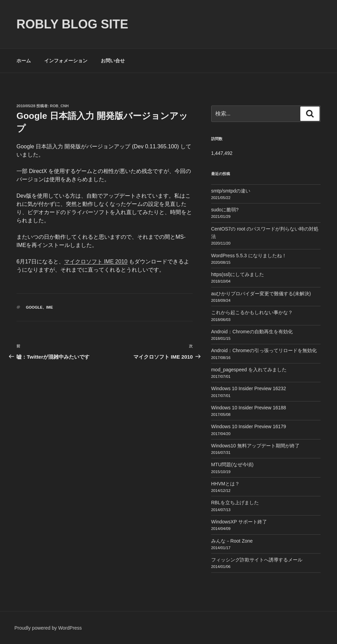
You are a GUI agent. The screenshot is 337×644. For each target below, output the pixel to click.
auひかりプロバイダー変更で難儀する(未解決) (261, 294)
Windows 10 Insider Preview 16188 (249, 408)
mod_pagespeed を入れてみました (249, 370)
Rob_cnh (59, 106)
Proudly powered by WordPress (48, 628)
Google (34, 307)
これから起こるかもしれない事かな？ (252, 312)
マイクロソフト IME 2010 (96, 262)
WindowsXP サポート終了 (239, 522)
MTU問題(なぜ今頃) (232, 465)
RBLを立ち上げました (235, 503)
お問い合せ (113, 61)
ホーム (24, 61)
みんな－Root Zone (232, 541)
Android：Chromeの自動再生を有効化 (252, 332)
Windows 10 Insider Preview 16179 (249, 426)
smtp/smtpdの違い (231, 191)
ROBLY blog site (72, 24)
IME (50, 307)
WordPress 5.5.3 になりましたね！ (249, 256)
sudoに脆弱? (225, 210)
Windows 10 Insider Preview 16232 (249, 388)
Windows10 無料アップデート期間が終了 (255, 446)
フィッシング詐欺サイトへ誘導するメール (257, 560)
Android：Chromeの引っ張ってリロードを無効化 (264, 350)
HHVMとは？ (225, 484)
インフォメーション (66, 61)
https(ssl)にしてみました (238, 274)
